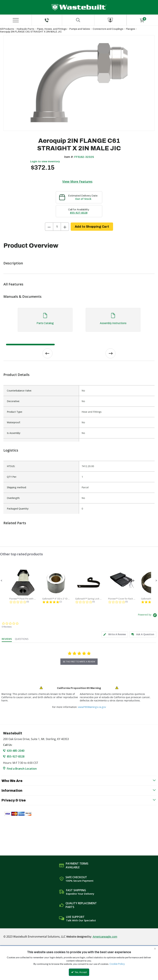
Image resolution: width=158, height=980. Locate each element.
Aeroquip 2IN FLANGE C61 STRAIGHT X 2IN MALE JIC (31, 32)
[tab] (79, 321)
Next (110, 353)
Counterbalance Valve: (19, 391)
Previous (48, 353)
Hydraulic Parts (25, 29)
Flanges (130, 29)
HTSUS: (11, 466)
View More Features (77, 181)
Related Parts (15, 523)
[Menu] (16, 20)
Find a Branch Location (22, 769)
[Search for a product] (78, 20)
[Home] (79, 7)
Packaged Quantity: (18, 509)
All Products (7, 29)
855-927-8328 (79, 213)
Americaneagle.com (105, 937)
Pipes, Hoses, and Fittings (52, 29)
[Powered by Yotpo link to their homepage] (148, 616)
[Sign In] (110, 20)
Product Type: (15, 412)
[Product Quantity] (57, 227)
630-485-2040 (16, 751)
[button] (2, 581)
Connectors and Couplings (108, 29)
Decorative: (13, 401)
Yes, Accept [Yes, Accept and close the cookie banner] (79, 972)
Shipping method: (17, 487)
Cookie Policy (117, 964)
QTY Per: (12, 477)
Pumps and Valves (80, 29)
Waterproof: (14, 422)
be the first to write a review (79, 662)
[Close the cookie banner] (155, 949)
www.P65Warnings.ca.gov (92, 707)
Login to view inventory (45, 161)
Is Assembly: (14, 433)
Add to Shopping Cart (92, 227)
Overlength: (13, 498)
